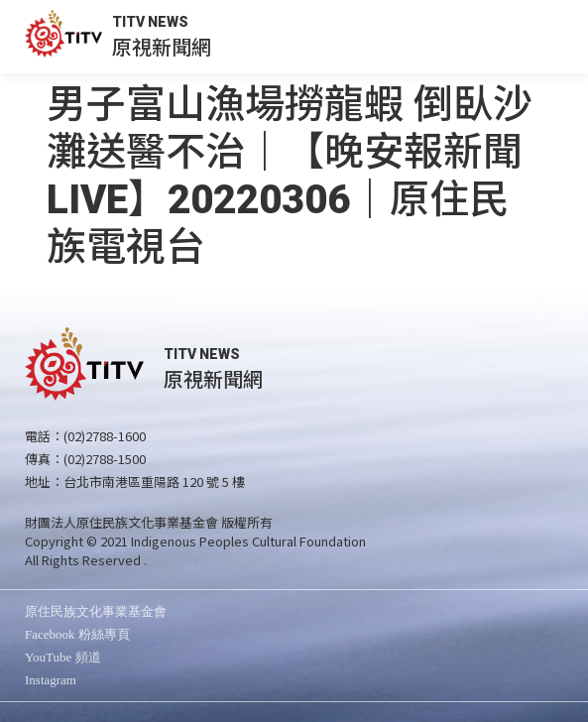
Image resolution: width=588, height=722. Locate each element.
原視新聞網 (162, 46)
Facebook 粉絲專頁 (77, 634)
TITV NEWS (150, 22)
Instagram (51, 680)
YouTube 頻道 (63, 657)
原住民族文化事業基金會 (96, 611)
